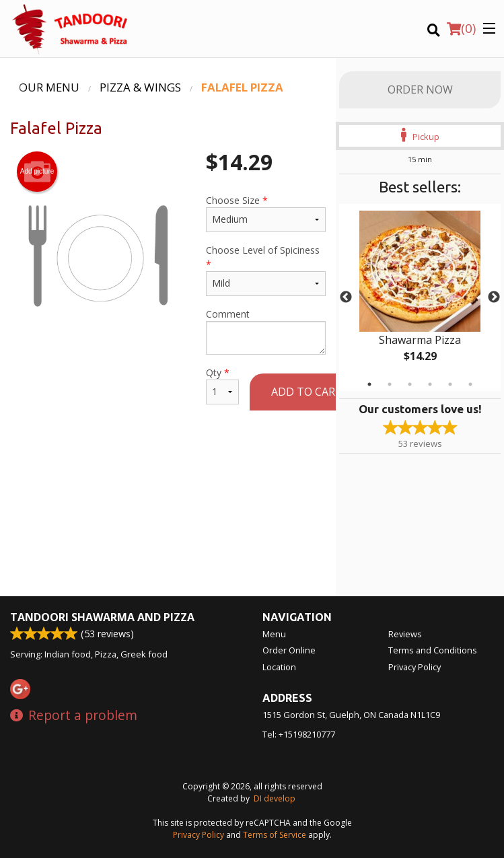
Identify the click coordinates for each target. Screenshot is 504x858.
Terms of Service (275, 835)
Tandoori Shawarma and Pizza (102, 617)
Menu (274, 634)
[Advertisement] (168, 468)
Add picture (37, 172)
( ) (461, 28)
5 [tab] (450, 384)
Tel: (299, 734)
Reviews (405, 634)
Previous (346, 297)
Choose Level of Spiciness (266, 270)
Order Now (420, 90)
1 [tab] (369, 384)
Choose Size (266, 213)
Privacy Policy (415, 667)
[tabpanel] (420, 297)
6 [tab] (470, 384)
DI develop (275, 798)
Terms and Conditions (433, 650)
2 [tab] (390, 384)
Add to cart (307, 392)
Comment (266, 331)
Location (279, 667)
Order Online (289, 650)
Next (494, 297)
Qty (222, 385)
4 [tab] (430, 384)
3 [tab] (410, 384)
